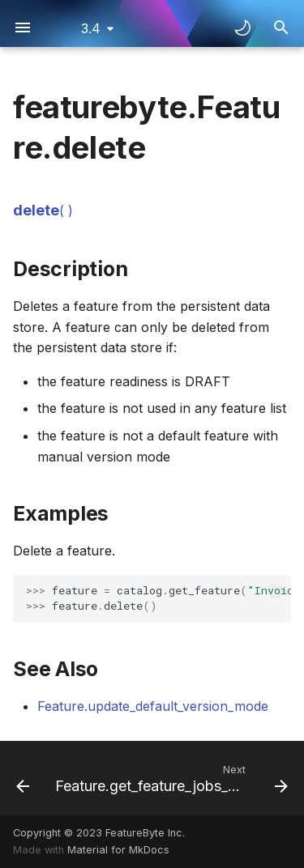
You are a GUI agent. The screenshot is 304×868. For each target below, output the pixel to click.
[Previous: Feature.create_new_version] (21, 778)
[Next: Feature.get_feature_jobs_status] (170, 778)
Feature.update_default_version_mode (153, 706)
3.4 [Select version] (91, 28)
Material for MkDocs (118, 850)
